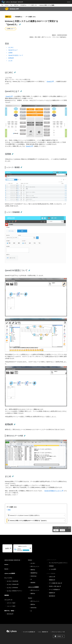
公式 (7, 549)
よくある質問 (53, 569)
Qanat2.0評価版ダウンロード (54, 491)
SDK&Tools (34, 576)
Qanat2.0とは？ (13, 50)
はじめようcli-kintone (12, 588)
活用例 (10, 53)
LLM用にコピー (10, 29)
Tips (11, 5)
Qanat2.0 (50, 81)
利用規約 (51, 566)
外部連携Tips (23, 5)
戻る (9, 510)
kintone (7, 5)
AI (31, 579)
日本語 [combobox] (59, 636)
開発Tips (16, 5)
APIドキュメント (35, 566)
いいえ (62, 530)
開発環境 (33, 583)
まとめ (10, 61)
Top (2, 5)
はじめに (11, 47)
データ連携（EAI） (33, 5)
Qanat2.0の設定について (16, 55)
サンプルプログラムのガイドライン (58, 563)
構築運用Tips (34, 573)
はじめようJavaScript (12, 581)
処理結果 (11, 58)
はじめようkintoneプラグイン (15, 591)
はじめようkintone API (13, 584)
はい (56, 530)
